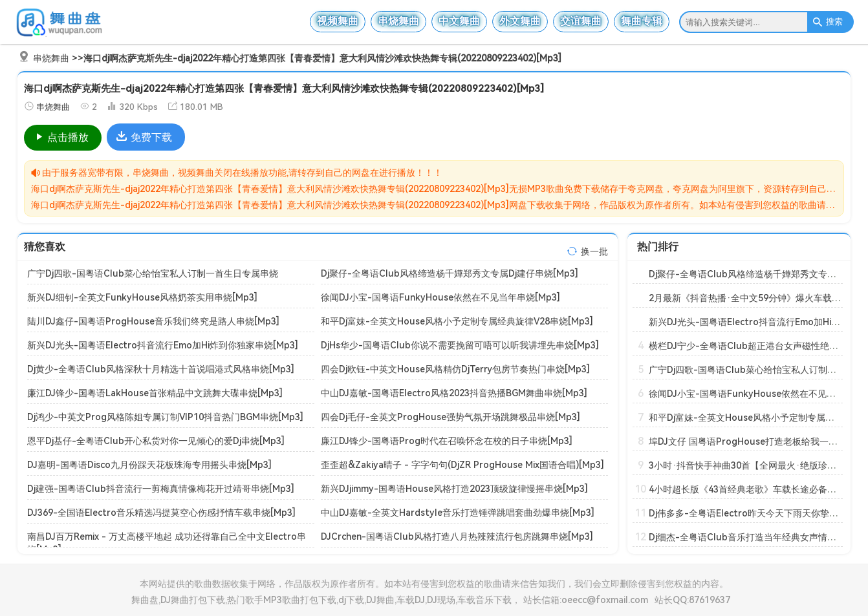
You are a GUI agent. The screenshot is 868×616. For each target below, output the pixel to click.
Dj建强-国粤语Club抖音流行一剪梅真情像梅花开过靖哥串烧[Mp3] (161, 489)
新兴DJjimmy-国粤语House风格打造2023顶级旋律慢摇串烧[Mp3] (454, 489)
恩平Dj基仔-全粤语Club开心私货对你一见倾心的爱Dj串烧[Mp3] (156, 441)
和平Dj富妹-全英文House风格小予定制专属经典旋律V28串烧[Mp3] (457, 321)
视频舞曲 (338, 21)
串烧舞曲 (398, 21)
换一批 (594, 251)
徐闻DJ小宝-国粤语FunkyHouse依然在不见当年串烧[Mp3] (440, 297)
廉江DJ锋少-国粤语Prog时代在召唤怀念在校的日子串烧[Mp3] (447, 441)
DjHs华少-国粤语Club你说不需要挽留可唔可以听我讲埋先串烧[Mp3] (460, 345)
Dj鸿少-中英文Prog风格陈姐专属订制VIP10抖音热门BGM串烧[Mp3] (165, 417)
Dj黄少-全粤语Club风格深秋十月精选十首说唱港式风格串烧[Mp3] (161, 369)
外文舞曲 (520, 21)
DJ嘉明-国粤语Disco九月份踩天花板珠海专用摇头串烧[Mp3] (149, 465)
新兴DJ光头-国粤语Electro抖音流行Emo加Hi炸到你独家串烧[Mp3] (163, 345)
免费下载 (144, 137)
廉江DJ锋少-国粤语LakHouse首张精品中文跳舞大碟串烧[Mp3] (155, 393)
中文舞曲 (459, 21)
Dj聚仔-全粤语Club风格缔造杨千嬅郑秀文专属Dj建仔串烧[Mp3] (450, 273)
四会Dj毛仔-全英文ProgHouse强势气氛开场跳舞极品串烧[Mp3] (450, 417)
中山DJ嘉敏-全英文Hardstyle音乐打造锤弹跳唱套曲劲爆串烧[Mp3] (458, 513)
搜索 (828, 22)
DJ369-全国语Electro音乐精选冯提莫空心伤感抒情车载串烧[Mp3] (161, 513)
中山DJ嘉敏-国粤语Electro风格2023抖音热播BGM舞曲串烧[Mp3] (454, 393)
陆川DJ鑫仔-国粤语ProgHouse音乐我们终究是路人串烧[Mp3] (153, 321)
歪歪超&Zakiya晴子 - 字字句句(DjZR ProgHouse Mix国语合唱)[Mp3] (462, 465)
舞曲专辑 (642, 21)
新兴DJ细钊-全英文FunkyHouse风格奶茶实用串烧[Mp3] (142, 297)
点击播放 (61, 137)
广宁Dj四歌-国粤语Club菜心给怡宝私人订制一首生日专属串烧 (153, 273)
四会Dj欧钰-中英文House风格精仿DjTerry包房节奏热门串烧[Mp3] (455, 369)
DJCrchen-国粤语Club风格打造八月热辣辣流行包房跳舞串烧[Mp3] (457, 536)
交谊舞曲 (581, 21)
